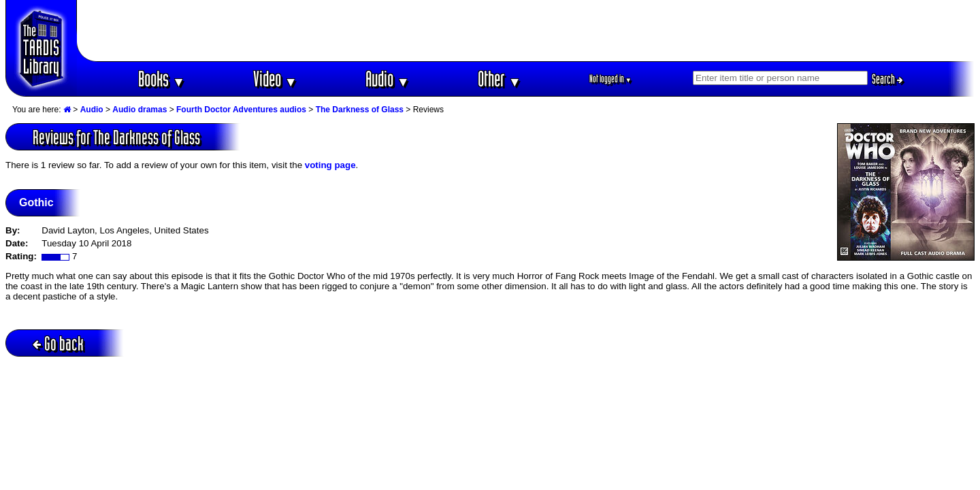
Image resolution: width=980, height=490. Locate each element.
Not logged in (611, 79)
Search (887, 79)
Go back (58, 343)
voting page (330, 165)
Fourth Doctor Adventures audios (241, 110)
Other (500, 79)
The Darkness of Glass (360, 110)
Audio (388, 79)
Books (162, 79)
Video (275, 79)
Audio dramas (140, 110)
